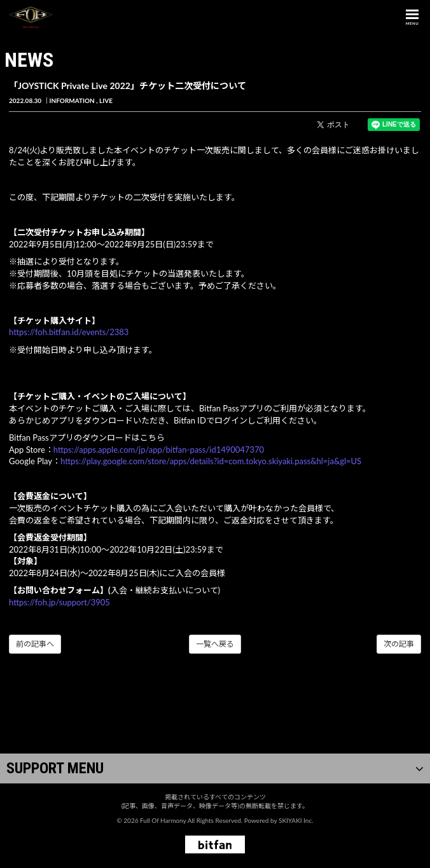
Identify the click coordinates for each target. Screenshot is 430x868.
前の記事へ (35, 644)
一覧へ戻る (215, 644)
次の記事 (399, 644)
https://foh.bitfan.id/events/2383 (69, 332)
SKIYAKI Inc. (296, 820)
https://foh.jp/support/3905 (59, 602)
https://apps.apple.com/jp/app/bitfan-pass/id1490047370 (159, 450)
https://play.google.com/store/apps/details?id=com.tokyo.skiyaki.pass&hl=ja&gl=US (211, 461)
